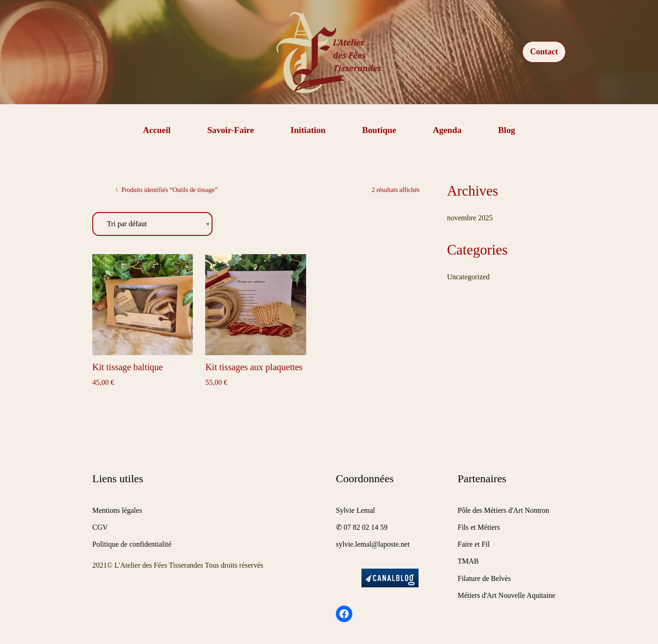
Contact (544, 52)
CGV (100, 527)
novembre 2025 (470, 218)
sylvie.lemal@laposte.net (373, 544)
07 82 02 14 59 (366, 527)
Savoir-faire (230, 130)
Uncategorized (468, 277)
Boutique (379, 130)
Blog (507, 130)
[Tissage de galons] (329, 52)
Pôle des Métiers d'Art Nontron (504, 510)
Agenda (447, 130)
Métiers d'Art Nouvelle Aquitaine (507, 595)
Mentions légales (117, 510)
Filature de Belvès (484, 578)
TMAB (468, 561)
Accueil (157, 130)
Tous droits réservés (234, 565)
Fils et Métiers (479, 527)
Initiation (308, 130)
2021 (100, 565)
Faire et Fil (474, 544)
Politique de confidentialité (132, 544)
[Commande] (152, 224)
